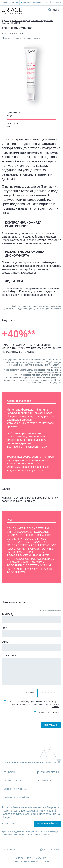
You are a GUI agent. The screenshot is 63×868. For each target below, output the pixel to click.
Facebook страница (48, 772)
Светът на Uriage (10, 2)
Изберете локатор (51, 850)
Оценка (30, 693)
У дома (5, 21)
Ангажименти (8, 772)
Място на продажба (32, 2)
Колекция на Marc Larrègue (15, 798)
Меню (56, 10)
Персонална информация (26, 862)
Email (5, 642)
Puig (47, 862)
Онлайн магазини (53, 2)
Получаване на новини (47, 713)
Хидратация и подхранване (40, 21)
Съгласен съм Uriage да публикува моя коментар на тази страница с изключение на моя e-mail (32, 704)
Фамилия (7, 614)
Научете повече (55, 705)
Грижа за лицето (18, 21)
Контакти (19, 858)
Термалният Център (11, 781)
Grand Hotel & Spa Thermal (15, 789)
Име (4, 628)
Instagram (44, 781)
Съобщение (9, 656)
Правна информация (36, 858)
